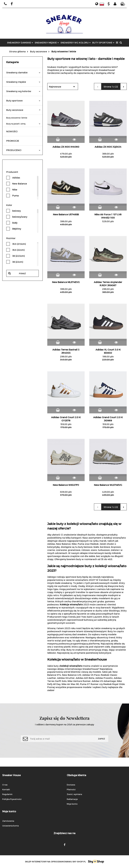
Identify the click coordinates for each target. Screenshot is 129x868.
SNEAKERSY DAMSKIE (20, 43)
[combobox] (63, 86)
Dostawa (71, 785)
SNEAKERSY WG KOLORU (76, 43)
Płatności (71, 789)
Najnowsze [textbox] (55, 87)
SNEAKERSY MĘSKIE (47, 43)
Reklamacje (72, 799)
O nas (5, 785)
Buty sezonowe (23, 110)
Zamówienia (8, 821)
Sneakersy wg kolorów (23, 91)
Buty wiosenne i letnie (17, 118)
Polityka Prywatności (12, 799)
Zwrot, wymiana (74, 794)
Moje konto (72, 804)
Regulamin (7, 794)
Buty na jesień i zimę (23, 124)
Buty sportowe (23, 101)
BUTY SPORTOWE (103, 43)
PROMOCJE (13, 141)
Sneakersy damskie (23, 72)
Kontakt (6, 789)
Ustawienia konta (11, 826)
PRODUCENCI (23, 150)
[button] (123, 4)
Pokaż (22, 273)
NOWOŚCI (12, 131)
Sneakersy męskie (23, 82)
